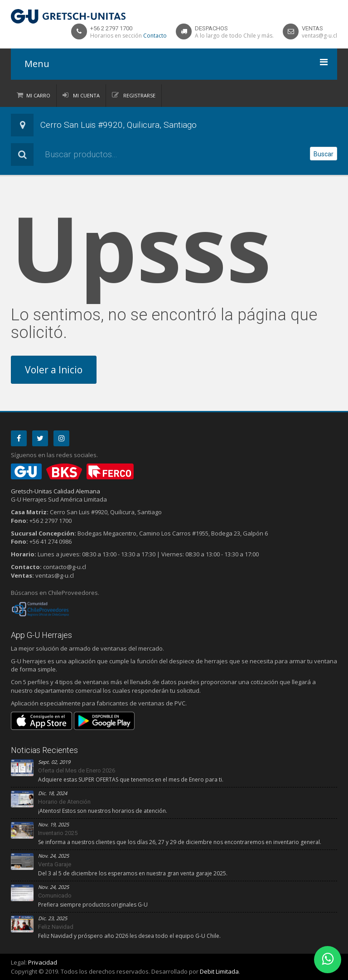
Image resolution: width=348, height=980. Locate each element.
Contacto (155, 36)
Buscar (324, 154)
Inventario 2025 (58, 833)
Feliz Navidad (56, 927)
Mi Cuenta (86, 95)
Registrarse (139, 95)
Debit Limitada (219, 971)
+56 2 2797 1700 (111, 28)
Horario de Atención (64, 802)
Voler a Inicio (54, 370)
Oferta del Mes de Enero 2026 (77, 770)
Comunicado (55, 896)
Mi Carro (38, 95)
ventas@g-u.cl (319, 36)
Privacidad (43, 962)
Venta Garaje (55, 864)
